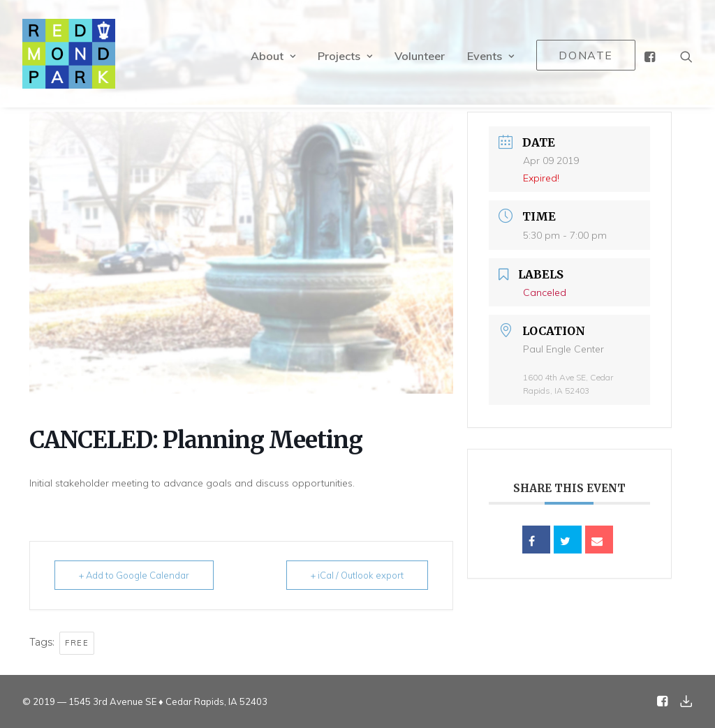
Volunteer (420, 56)
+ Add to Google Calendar (134, 575)
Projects (345, 56)
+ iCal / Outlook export (357, 575)
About (273, 56)
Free (77, 643)
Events (491, 56)
